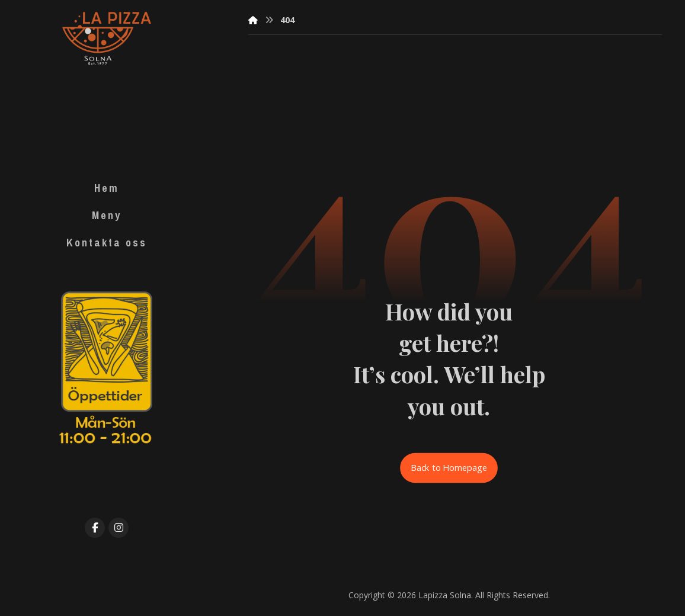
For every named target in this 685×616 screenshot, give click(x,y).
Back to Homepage (449, 468)
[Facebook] (95, 528)
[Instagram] (119, 528)
